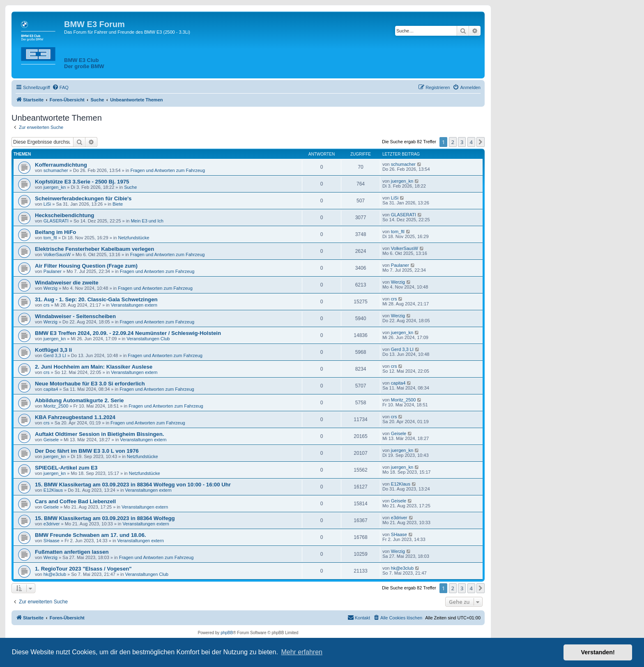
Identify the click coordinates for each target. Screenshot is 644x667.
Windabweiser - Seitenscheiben (75, 316)
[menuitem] (60, 87)
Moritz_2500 (56, 406)
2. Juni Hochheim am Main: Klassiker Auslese (94, 367)
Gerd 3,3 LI (55, 355)
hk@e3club (55, 574)
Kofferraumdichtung (61, 165)
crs (47, 305)
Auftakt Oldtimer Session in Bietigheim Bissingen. (99, 434)
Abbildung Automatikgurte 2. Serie (79, 400)
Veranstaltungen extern (134, 305)
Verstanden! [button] (598, 652)
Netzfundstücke (133, 238)
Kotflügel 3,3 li (53, 350)
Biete (118, 204)
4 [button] (471, 142)
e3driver (52, 524)
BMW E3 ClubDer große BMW (84, 63)
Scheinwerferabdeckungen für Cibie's (83, 198)
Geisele (51, 440)
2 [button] (453, 142)
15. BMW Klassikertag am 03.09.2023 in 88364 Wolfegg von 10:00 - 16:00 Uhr (133, 485)
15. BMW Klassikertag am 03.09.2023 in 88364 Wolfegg (105, 518)
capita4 (51, 389)
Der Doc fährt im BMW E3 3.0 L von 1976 (87, 451)
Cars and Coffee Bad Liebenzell (75, 501)
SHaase (52, 541)
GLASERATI (56, 221)
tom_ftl (50, 238)
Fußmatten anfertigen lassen (72, 552)
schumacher (56, 170)
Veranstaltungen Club (148, 339)
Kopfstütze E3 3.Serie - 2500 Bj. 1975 (82, 182)
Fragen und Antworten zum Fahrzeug (168, 170)
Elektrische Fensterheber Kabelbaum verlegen (94, 249)
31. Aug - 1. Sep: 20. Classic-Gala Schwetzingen (96, 299)
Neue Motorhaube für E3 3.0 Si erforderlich (90, 384)
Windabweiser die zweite (67, 283)
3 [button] (462, 142)
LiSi (47, 204)
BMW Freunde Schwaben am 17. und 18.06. (90, 535)
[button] (481, 142)
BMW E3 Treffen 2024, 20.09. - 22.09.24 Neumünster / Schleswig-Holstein (128, 333)
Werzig (51, 288)
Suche (130, 187)
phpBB (227, 633)
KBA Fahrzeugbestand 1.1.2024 (75, 417)
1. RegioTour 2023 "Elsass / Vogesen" (83, 569)
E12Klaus (53, 490)
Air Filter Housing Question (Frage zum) (86, 266)
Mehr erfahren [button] (302, 652)
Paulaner (53, 271)
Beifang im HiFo (55, 232)
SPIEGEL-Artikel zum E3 (66, 468)
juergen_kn (55, 187)
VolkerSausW (57, 254)
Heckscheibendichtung (64, 215)
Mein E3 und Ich (147, 221)
